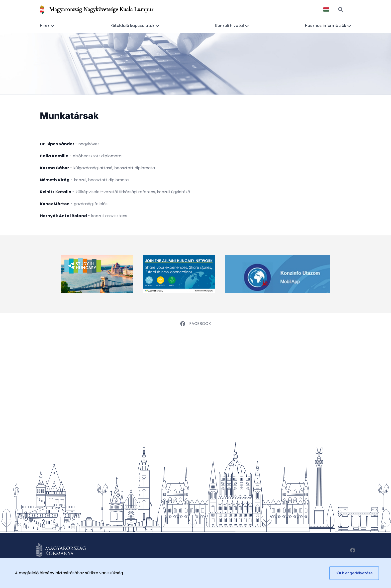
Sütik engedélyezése (354, 573)
